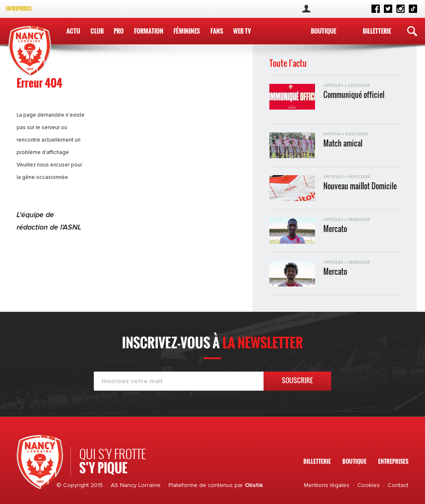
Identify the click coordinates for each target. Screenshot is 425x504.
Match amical (343, 143)
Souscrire (297, 380)
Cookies (369, 485)
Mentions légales (327, 485)
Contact (398, 485)
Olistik (254, 485)
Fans (216, 31)
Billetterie (377, 31)
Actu (73, 31)
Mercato (335, 229)
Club (97, 31)
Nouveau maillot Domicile (360, 186)
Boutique (324, 31)
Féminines (187, 31)
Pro (119, 31)
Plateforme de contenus (201, 485)
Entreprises (19, 9)
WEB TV (242, 31)
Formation (148, 31)
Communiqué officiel (354, 95)
